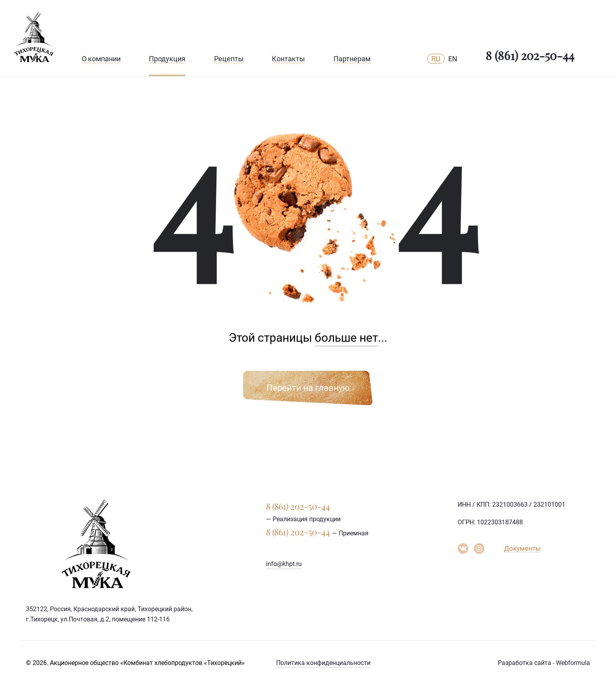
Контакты (288, 59)
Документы (522, 548)
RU (436, 59)
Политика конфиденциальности (323, 663)
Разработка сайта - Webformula (544, 663)
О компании (101, 59)
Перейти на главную (308, 388)
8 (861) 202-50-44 (530, 55)
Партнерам (352, 59)
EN (453, 59)
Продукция (167, 59)
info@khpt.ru (284, 564)
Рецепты (229, 59)
